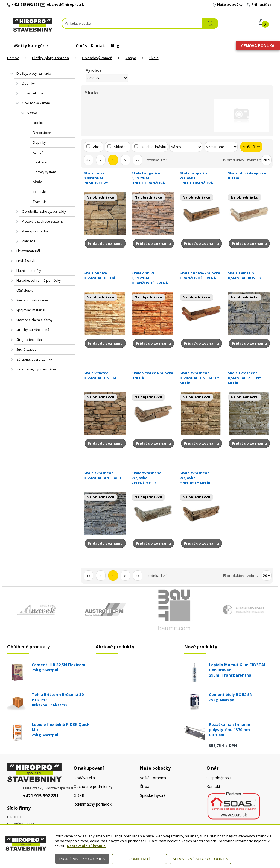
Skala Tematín (249, 275)
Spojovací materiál (31, 310)
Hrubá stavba (27, 261)
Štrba (145, 787)
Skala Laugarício (153, 178)
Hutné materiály (29, 271)
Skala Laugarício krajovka (201, 178)
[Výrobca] (107, 78)
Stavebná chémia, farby (34, 320)
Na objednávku (154, 147)
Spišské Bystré (153, 795)
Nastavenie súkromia (86, 846)
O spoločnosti (219, 778)
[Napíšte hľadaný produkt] (132, 23)
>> (138, 160)
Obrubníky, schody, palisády (44, 212)
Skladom (121, 147)
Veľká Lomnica (153, 778)
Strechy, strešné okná (33, 330)
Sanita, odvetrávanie (32, 300)
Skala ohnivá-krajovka (201, 275)
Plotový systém (44, 172)
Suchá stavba (27, 350)
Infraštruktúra (32, 93)
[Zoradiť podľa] (186, 147)
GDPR (79, 795)
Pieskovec (40, 162)
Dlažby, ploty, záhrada (50, 58)
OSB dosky (25, 290)
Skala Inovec (105, 178)
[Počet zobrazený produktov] (267, 160)
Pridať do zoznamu (105, 243)
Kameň (38, 152)
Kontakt (99, 46)
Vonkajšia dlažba (35, 231)
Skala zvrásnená (201, 378)
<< (88, 160)
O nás (81, 46)
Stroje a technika (29, 340)
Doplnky (28, 83)
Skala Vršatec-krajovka (153, 375)
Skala (154, 58)
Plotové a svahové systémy (43, 221)
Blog (115, 46)
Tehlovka (40, 192)
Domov (13, 58)
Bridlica (39, 123)
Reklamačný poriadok (93, 804)
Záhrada (29, 241)
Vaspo (131, 58)
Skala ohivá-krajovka (249, 176)
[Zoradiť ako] (221, 147)
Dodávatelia (84, 778)
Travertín (40, 202)
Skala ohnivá (105, 275)
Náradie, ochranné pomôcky (39, 281)
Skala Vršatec (105, 375)
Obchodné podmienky (93, 787)
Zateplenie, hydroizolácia (36, 369)
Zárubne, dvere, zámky (34, 359)
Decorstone (42, 133)
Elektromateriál (28, 251)
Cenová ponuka (258, 46)
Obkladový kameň (97, 58)
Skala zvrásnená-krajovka (153, 478)
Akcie (97, 147)
